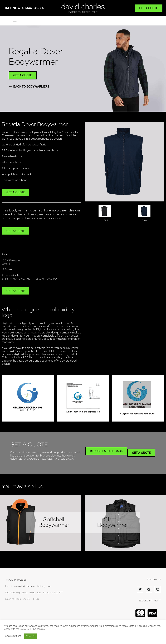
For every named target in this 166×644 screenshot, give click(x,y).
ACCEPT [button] (30, 636)
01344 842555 (18, 580)
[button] (15, 21)
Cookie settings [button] (13, 636)
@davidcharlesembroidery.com (35, 586)
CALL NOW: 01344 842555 (24, 8)
